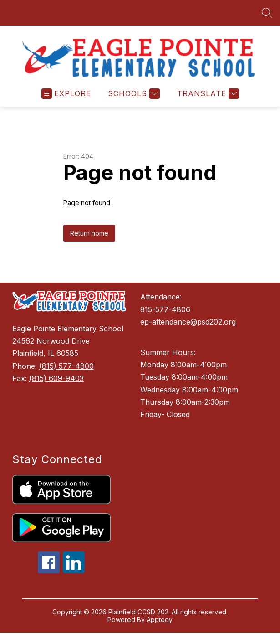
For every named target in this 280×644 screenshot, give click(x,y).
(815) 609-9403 (56, 383)
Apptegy (160, 624)
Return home (89, 238)
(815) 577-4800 (66, 371)
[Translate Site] (207, 98)
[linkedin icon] (74, 575)
